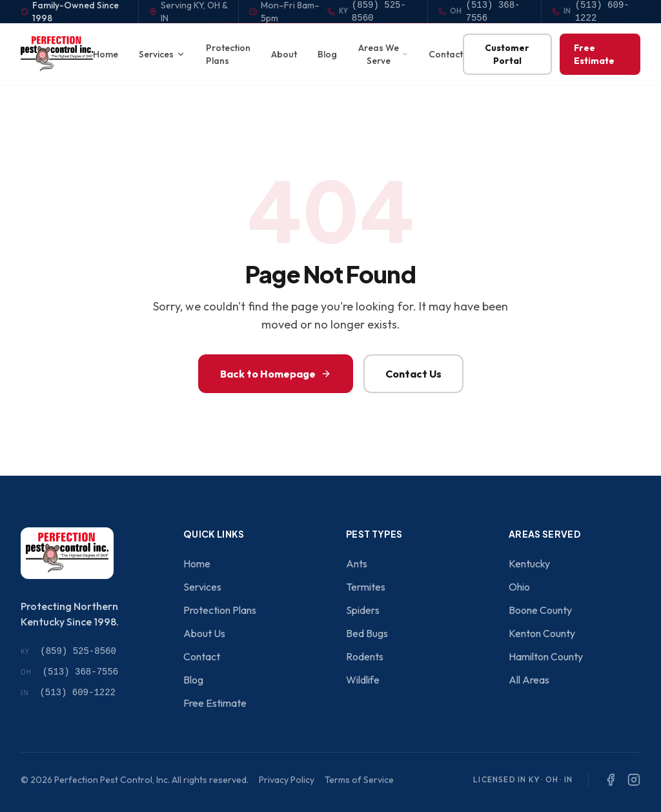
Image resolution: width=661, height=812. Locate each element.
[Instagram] (634, 780)
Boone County (540, 610)
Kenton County (542, 633)
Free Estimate (594, 54)
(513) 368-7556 (69, 672)
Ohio (519, 587)
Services (162, 54)
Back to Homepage (276, 374)
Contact (446, 54)
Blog (327, 54)
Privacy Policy (287, 780)
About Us (204, 633)
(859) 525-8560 (68, 651)
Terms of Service (359, 780)
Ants (357, 563)
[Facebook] (611, 780)
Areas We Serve (383, 54)
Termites (366, 587)
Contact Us (413, 374)
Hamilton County (546, 656)
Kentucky (529, 563)
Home (106, 54)
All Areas (529, 680)
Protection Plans (228, 54)
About (284, 54)
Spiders (363, 610)
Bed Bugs (367, 633)
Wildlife (363, 680)
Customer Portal (507, 54)
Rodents (365, 656)
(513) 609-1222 (68, 693)
